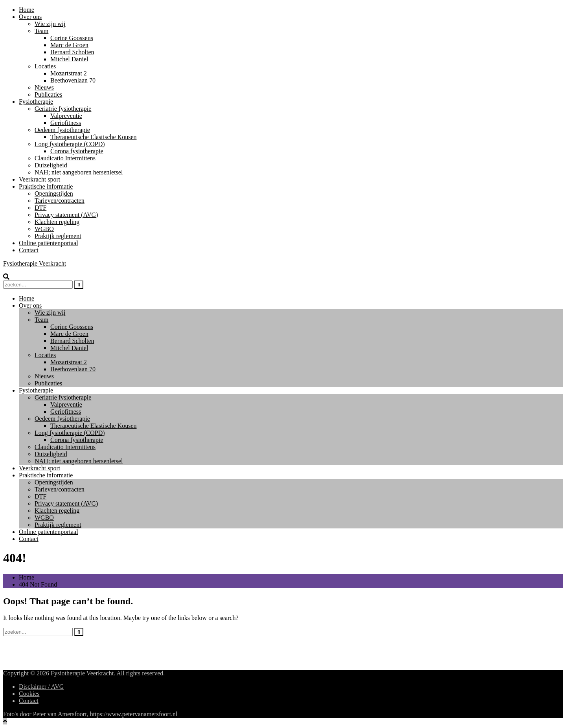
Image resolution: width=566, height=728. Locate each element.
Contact (29, 250)
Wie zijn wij (50, 24)
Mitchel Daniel (69, 59)
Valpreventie (66, 116)
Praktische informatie (46, 186)
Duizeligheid (51, 165)
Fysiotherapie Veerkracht (35, 263)
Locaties (45, 66)
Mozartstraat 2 (69, 73)
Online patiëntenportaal (49, 243)
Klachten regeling (57, 222)
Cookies (29, 694)
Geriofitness (66, 123)
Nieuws (44, 87)
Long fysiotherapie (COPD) (70, 144)
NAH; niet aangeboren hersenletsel (79, 172)
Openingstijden (54, 193)
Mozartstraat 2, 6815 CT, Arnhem (61, 653)
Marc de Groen (69, 45)
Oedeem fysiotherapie (62, 130)
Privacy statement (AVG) (66, 215)
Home (27, 10)
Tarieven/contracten (60, 201)
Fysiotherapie (36, 102)
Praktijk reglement (58, 236)
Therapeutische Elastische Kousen (93, 137)
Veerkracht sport (40, 179)
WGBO (44, 229)
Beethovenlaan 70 (73, 80)
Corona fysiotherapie (77, 151)
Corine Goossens (72, 38)
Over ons (30, 17)
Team (41, 31)
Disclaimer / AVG (41, 687)
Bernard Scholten (72, 52)
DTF (40, 208)
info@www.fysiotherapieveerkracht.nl (67, 646)
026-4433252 (36, 660)
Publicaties (48, 94)
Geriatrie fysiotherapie (63, 109)
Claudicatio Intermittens (65, 158)
